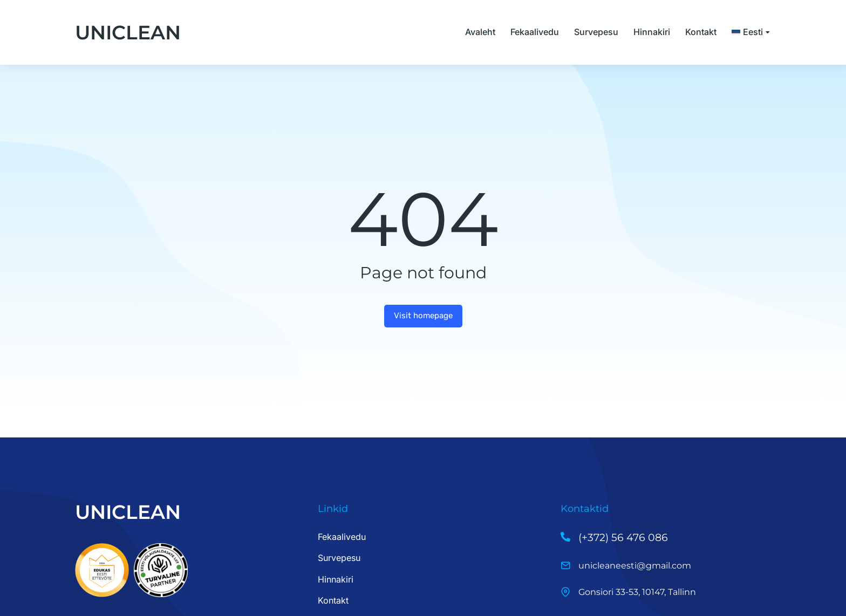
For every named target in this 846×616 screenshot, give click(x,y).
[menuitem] (751, 32)
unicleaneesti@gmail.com (635, 566)
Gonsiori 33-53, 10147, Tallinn (637, 592)
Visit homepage (423, 316)
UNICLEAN (128, 32)
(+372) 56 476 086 (623, 538)
